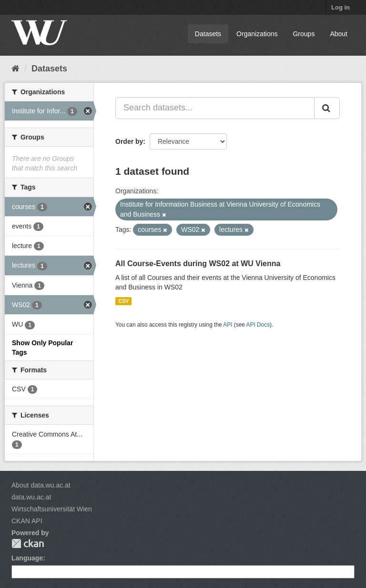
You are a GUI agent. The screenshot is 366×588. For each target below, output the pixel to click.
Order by (129, 141)
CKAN (28, 543)
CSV (123, 301)
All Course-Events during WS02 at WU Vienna (198, 264)
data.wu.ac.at (31, 497)
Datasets (208, 34)
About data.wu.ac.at (41, 485)
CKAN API (27, 521)
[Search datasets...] (215, 108)
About (339, 34)
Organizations (257, 34)
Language (27, 558)
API (228, 325)
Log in (341, 7)
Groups (304, 34)
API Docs (258, 325)
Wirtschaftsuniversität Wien (52, 509)
